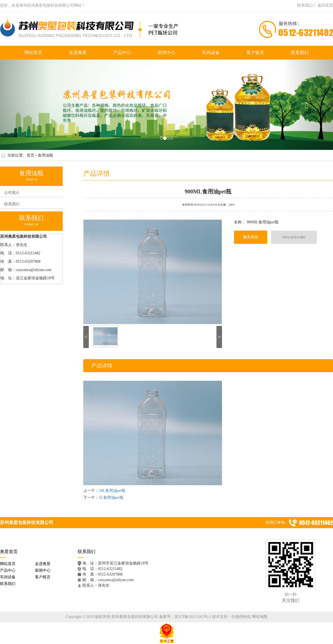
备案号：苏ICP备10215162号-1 (185, 617)
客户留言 (255, 53)
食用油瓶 (46, 155)
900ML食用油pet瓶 (208, 191)
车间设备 (211, 53)
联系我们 (300, 53)
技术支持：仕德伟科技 (231, 617)
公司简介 (12, 193)
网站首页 (33, 53)
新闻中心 (167, 53)
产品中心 (122, 53)
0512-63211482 (294, 237)
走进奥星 (78, 53)
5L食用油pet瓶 (111, 498)
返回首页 (325, 5)
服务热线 (251, 237)
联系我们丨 (307, 5)
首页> (32, 155)
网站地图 (260, 617)
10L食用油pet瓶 (112, 491)
